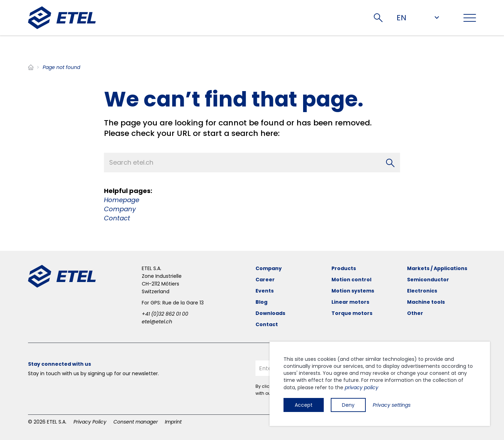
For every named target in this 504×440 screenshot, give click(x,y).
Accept (304, 405)
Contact (117, 218)
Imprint (173, 422)
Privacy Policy (90, 422)
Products (344, 268)
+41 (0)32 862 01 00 (165, 314)
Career (265, 280)
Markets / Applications (437, 268)
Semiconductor (428, 280)
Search (378, 18)
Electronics (422, 291)
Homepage (122, 200)
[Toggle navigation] (470, 18)
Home (31, 67)
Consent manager (136, 422)
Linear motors (350, 302)
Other (415, 313)
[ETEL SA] (62, 18)
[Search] (390, 163)
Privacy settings (392, 405)
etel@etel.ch (157, 322)
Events (265, 291)
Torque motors (352, 313)
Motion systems (353, 291)
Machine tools (426, 302)
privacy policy (362, 387)
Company (120, 209)
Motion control (351, 280)
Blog (261, 302)
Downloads (270, 313)
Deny (348, 405)
